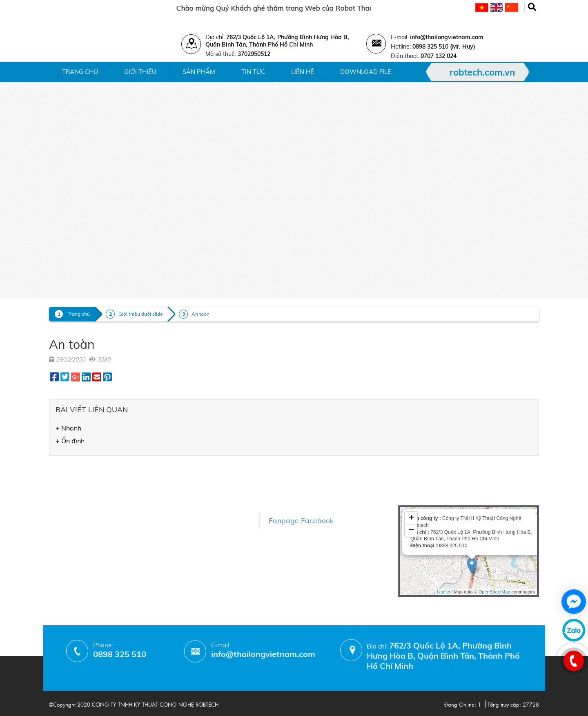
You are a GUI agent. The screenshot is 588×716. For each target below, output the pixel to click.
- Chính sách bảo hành (171, 533)
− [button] (411, 471)
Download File (366, 72)
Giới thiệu (140, 72)
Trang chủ (80, 72)
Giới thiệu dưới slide (141, 314)
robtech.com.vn (482, 72)
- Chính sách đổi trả (167, 521)
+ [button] (411, 458)
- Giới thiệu (65, 472)
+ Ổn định (70, 441)
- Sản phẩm (66, 484)
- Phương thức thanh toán (176, 545)
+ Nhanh (68, 428)
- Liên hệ (61, 507)
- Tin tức (61, 496)
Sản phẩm (199, 72)
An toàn (200, 314)
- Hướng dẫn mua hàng (172, 557)
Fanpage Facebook (301, 496)
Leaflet (444, 531)
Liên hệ (303, 72)
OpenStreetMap (494, 531)
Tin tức (253, 72)
